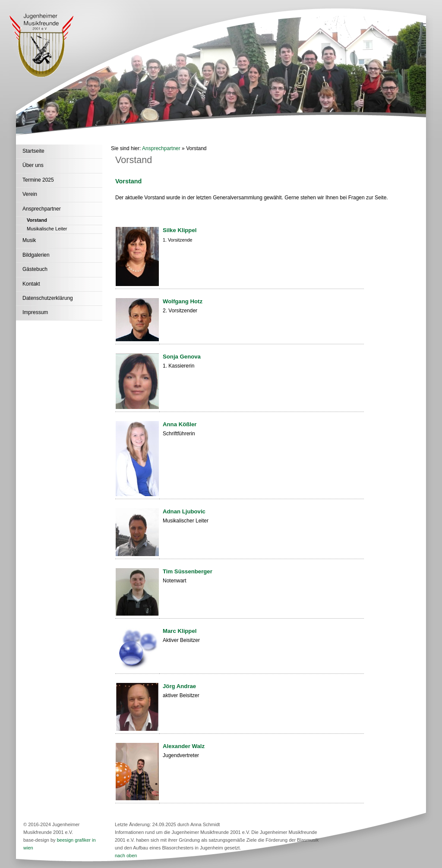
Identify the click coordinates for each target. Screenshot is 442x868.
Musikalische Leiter (47, 229)
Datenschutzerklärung (48, 298)
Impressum (35, 312)
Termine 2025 (38, 180)
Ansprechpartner (42, 209)
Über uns (33, 165)
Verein (30, 194)
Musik (29, 240)
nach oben (126, 855)
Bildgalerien (36, 255)
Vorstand (37, 220)
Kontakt (31, 284)
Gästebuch (35, 269)
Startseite (33, 151)
